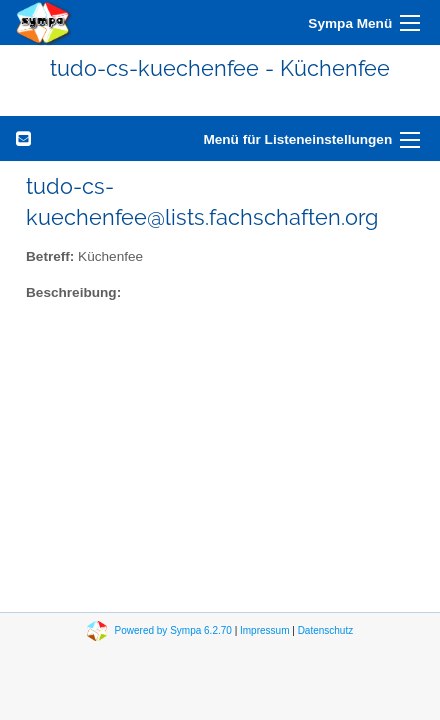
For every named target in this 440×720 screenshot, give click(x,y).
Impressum (264, 630)
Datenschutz (326, 630)
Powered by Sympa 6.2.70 (173, 630)
